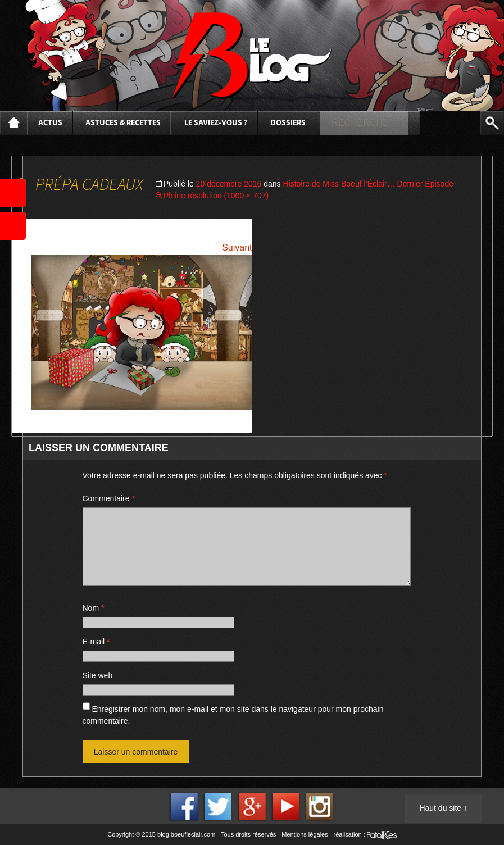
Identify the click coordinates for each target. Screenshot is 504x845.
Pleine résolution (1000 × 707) (216, 196)
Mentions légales (305, 834)
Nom (94, 608)
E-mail (96, 642)
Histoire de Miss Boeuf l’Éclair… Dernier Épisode (368, 184)
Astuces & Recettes (123, 123)
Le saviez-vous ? (216, 123)
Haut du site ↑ (443, 808)
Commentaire (109, 498)
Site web (98, 675)
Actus (50, 123)
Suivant (237, 247)
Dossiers (288, 123)
